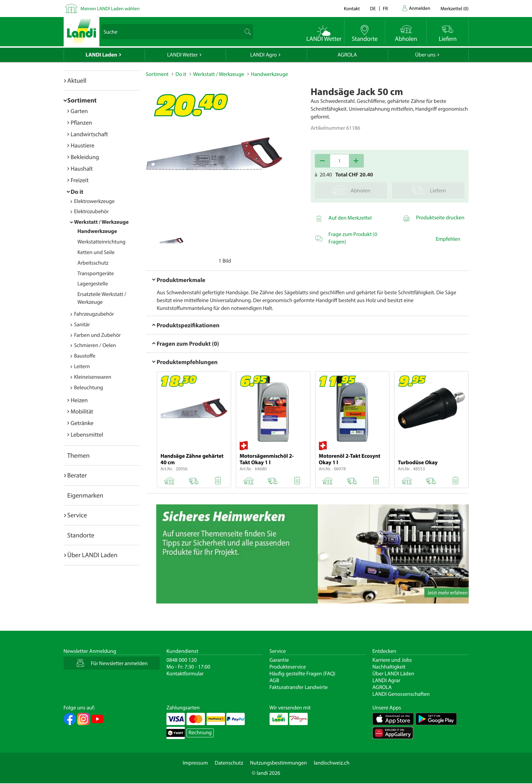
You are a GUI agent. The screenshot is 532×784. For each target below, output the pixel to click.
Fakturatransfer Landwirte (299, 687)
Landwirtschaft (90, 134)
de (373, 8)
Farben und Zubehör (98, 335)
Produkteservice (288, 667)
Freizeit (80, 180)
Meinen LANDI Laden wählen (110, 8)
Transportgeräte (96, 273)
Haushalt (82, 168)
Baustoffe (85, 356)
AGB (275, 680)
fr (385, 8)
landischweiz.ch (332, 763)
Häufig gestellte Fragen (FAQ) (303, 674)
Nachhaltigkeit (389, 667)
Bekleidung (85, 157)
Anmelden (420, 8)
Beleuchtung (89, 388)
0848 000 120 (182, 660)
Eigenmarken (85, 495)
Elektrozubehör (92, 211)
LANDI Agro (263, 55)
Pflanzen (82, 122)
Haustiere (83, 145)
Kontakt (352, 8)
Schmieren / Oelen (95, 345)
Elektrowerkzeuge (94, 201)
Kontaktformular (185, 674)
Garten (79, 111)
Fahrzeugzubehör (94, 314)
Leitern (82, 366)
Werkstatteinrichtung (102, 242)
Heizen (79, 400)
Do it (77, 192)
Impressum (195, 763)
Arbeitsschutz (93, 263)
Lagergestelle (93, 284)
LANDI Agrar (386, 680)
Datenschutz (229, 763)
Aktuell (77, 80)
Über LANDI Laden (93, 555)
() (454, 8)
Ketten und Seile (96, 252)
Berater (77, 475)
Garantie (279, 660)
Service (77, 515)
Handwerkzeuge (97, 231)
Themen (79, 455)
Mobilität (82, 411)
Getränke (82, 423)
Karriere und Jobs (392, 660)
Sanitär (82, 325)
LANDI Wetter (182, 55)
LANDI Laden (102, 55)
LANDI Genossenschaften (401, 694)
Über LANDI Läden (393, 674)
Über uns (425, 55)
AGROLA (347, 55)
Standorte (81, 535)
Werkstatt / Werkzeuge (101, 222)
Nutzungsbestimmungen (279, 763)
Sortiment (82, 100)
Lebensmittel (87, 434)
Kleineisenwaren (93, 377)
